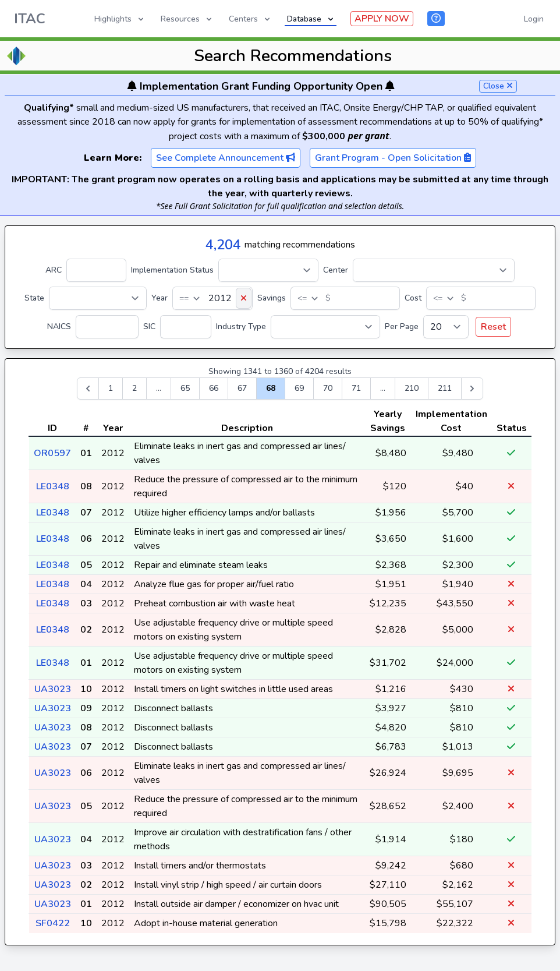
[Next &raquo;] (472, 389)
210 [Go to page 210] (412, 388)
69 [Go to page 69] (299, 388)
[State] (98, 298)
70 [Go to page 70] (328, 388)
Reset (493, 327)
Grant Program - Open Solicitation (393, 158)
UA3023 (53, 689)
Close (498, 86)
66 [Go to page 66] (214, 388)
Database (311, 19)
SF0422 (53, 923)
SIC (149, 326)
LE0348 (53, 486)
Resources (187, 19)
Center (336, 270)
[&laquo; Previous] (88, 389)
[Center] (434, 270)
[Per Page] (446, 327)
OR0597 (52, 453)
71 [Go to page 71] (356, 388)
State (34, 298)
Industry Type (241, 326)
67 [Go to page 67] (242, 388)
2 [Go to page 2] (134, 388)
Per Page (402, 326)
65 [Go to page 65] (185, 388)
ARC (54, 270)
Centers (250, 19)
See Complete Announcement (226, 158)
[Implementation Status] (268, 270)
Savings (272, 298)
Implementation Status (172, 270)
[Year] (212, 298)
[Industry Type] (325, 327)
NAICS (59, 326)
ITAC (30, 19)
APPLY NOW (382, 19)
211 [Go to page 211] (445, 388)
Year (160, 298)
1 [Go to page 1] (111, 388)
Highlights (120, 19)
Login (534, 19)
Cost (413, 298)
